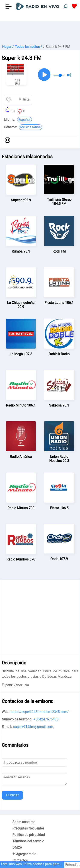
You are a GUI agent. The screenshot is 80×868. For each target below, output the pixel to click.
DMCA (17, 848)
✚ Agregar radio (24, 854)
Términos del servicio (28, 841)
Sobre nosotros (24, 822)
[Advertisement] (40, 32)
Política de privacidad (29, 835)
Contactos (20, 860)
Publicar (12, 795)
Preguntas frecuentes (28, 828)
